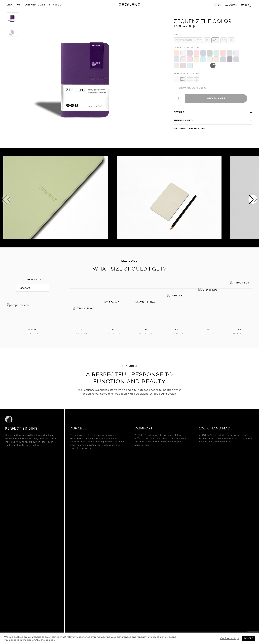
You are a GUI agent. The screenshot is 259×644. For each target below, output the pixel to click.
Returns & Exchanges (189, 129)
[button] (253, 199)
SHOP (10, 5)
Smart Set (56, 5)
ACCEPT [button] (248, 638)
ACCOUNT (231, 5)
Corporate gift (35, 5)
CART (244, 5)
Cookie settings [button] (230, 638)
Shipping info (183, 120)
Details (179, 112)
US (19, 5)
